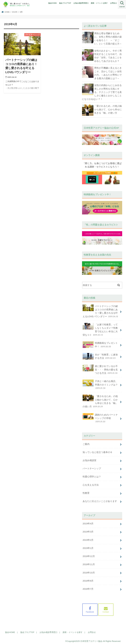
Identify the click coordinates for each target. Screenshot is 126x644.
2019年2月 (88, 538)
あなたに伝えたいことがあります (100, 500)
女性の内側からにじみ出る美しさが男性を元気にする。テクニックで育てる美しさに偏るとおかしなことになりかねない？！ (102, 92)
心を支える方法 (91, 484)
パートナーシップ (92, 467)
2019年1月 (88, 546)
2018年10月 (89, 571)
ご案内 (86, 443)
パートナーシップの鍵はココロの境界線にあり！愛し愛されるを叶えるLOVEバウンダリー (101, 311)
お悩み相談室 (89, 459)
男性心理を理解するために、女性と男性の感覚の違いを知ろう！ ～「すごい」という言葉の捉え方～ (108, 39)
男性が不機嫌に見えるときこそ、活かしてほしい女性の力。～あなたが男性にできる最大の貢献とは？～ (108, 73)
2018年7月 (88, 587)
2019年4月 (88, 522)
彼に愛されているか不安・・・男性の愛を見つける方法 (100, 369)
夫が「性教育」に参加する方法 (100, 356)
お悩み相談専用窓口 (81, 3)
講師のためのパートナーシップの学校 (100, 417)
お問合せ (113, 3)
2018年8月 (88, 579)
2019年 (15, 12)
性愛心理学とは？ (92, 475)
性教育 (86, 492)
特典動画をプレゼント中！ (100, 344)
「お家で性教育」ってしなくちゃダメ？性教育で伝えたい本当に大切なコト (100, 329)
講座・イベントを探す (99, 3)
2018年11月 (89, 563)
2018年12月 (89, 555)
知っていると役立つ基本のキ (98, 451)
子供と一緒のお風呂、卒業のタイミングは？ (100, 384)
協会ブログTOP (65, 3)
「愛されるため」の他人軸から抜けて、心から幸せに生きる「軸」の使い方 (108, 109)
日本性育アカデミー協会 (91, 639)
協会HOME (53, 3)
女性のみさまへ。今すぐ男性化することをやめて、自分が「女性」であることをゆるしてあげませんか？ (108, 56)
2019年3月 (88, 530)
